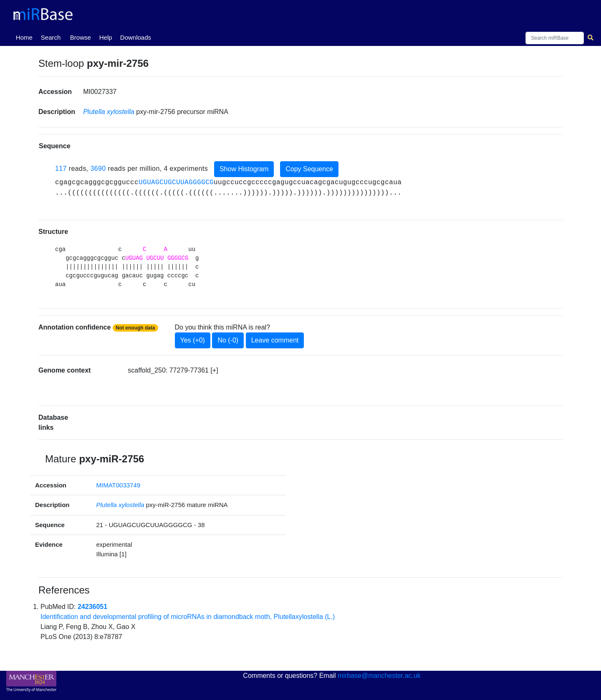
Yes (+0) (193, 340)
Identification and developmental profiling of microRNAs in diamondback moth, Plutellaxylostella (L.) (188, 617)
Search (51, 37)
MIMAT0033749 (119, 485)
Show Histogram (244, 169)
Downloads (136, 37)
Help (106, 37)
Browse (81, 37)
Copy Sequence (309, 169)
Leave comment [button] (275, 340)
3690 (98, 169)
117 (61, 169)
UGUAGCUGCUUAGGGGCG (176, 183)
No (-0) (228, 340)
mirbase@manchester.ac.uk (379, 676)
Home (26, 37)
